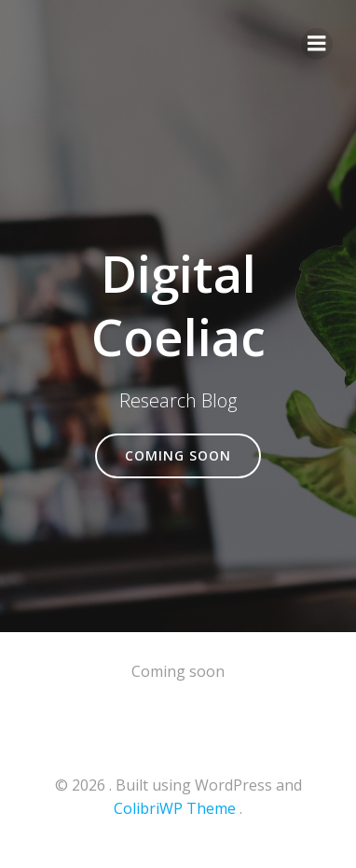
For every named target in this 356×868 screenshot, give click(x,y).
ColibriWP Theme (175, 808)
